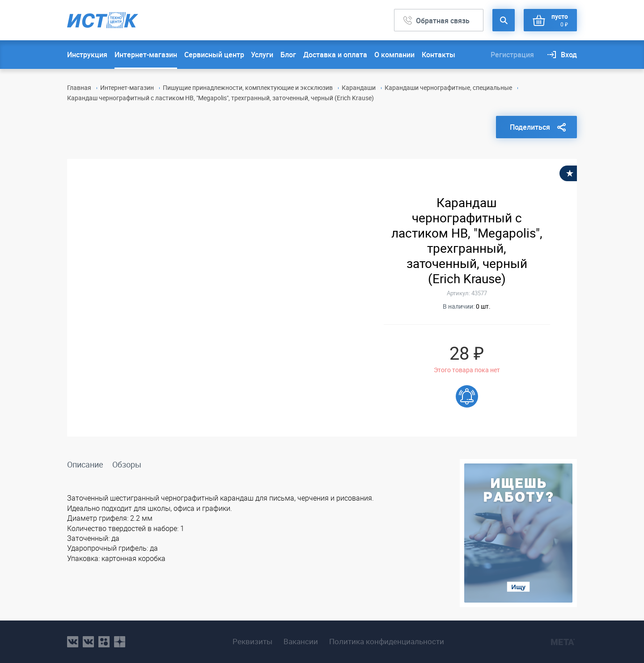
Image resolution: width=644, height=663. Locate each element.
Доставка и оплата (335, 55)
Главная (79, 87)
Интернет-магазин (146, 55)
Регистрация (512, 55)
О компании (394, 55)
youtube (120, 642)
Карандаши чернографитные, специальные (448, 87)
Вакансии (301, 642)
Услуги (262, 55)
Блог (288, 55)
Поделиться (530, 127)
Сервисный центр (214, 55)
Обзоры (127, 464)
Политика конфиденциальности (387, 642)
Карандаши (359, 87)
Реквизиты (252, 642)
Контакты (439, 55)
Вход (569, 55)
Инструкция (87, 55)
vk (73, 642)
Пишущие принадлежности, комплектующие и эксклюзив (248, 87)
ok (104, 642)
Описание (85, 464)
